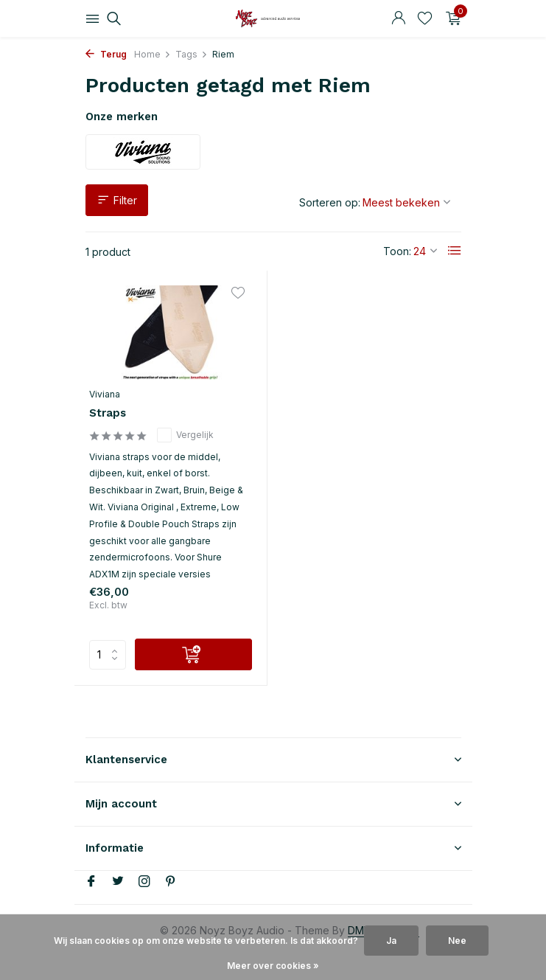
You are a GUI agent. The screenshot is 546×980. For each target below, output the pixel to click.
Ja (391, 941)
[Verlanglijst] (425, 18)
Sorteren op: (330, 202)
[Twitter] (118, 882)
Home (153, 54)
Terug (106, 54)
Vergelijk (185, 435)
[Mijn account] (398, 18)
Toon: (397, 251)
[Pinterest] (171, 882)
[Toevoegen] (194, 654)
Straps (108, 413)
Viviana (105, 394)
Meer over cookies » (273, 966)
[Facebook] (91, 882)
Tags (192, 54)
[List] (455, 251)
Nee (457, 941)
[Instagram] (144, 882)
